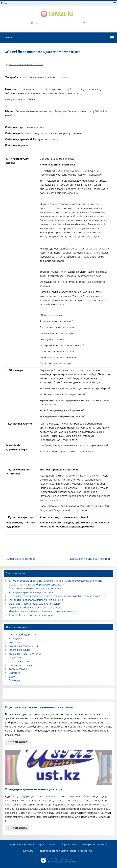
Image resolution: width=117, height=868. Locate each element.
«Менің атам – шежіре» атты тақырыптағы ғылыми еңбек (43, 611)
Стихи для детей (19, 661)
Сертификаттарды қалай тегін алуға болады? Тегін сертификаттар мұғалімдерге (57, 596)
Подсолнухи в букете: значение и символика (36, 589)
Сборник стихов (69, 845)
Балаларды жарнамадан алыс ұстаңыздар (34, 604)
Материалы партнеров (95, 845)
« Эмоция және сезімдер (20, 559)
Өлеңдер (14, 680)
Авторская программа (22, 845)
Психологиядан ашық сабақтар (26, 64)
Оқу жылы (15, 658)
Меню (4, 3)
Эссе (12, 677)
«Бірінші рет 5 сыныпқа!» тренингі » (90, 559)
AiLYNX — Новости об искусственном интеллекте (62, 860)
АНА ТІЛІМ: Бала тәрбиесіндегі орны (31, 615)
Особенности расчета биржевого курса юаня (37, 585)
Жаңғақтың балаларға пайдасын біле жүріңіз (36, 600)
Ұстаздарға (15, 638)
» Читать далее (17, 742)
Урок (41, 845)
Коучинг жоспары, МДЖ (23, 646)
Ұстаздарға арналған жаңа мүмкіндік (31, 592)
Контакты (28, 851)
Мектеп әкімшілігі (19, 650)
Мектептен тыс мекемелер (25, 654)
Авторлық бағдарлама (22, 635)
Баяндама (15, 642)
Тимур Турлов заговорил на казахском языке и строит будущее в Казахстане (55, 581)
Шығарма (14, 673)
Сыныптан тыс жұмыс (22, 665)
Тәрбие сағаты (18, 669)
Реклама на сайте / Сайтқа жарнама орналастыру (66, 851)
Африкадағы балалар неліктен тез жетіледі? (36, 608)
